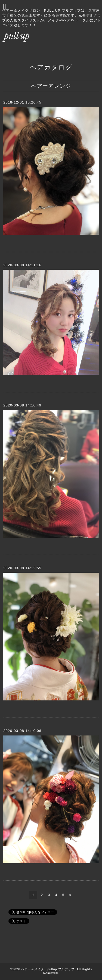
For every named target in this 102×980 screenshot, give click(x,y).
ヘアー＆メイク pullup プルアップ (48, 969)
